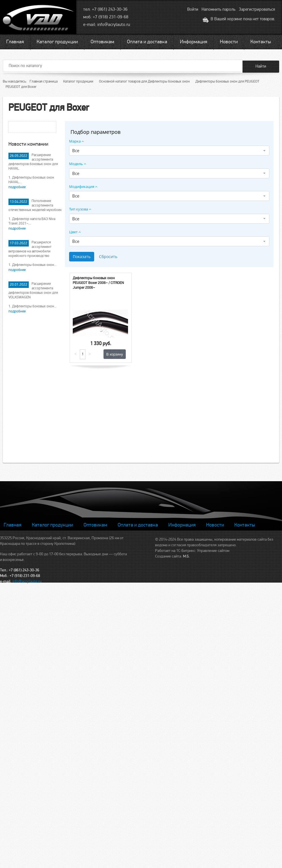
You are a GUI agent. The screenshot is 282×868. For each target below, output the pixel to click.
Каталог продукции (57, 42)
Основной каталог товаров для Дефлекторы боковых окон (144, 81)
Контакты (261, 42)
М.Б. (186, 556)
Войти (193, 9)
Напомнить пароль (219, 9)
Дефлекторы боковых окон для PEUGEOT (227, 81)
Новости (229, 42)
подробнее (17, 187)
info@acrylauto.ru (114, 25)
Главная (15, 42)
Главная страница (44, 81)
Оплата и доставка (147, 42)
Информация (194, 42)
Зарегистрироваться (257, 9)
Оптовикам (102, 42)
